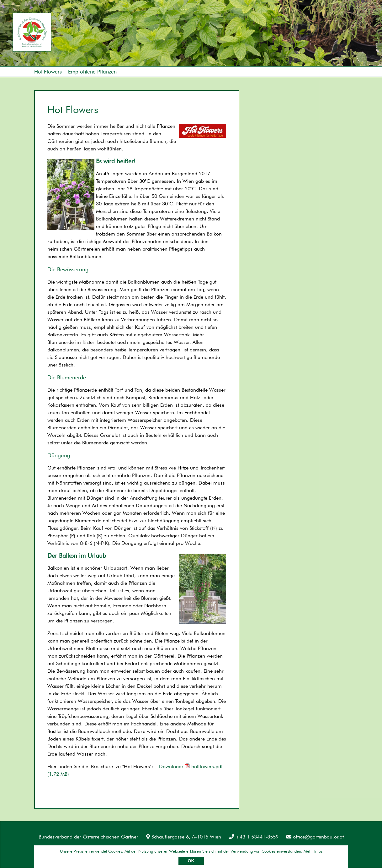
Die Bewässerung (68, 269)
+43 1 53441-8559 (254, 837)
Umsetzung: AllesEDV (331, 851)
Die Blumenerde (67, 377)
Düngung (59, 455)
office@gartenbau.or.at (315, 837)
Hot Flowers (48, 72)
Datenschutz (83, 852)
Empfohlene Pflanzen (92, 72)
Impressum (46, 852)
